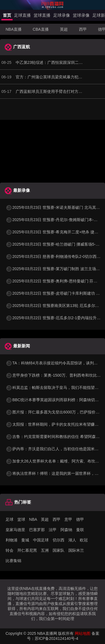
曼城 (25, 540)
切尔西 (59, 540)
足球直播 (22, 15)
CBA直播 (41, 29)
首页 (7, 15)
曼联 (80, 530)
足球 (10, 519)
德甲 (80, 519)
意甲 (68, 519)
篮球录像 (81, 15)
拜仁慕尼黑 (27, 550)
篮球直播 (42, 15)
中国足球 (41, 540)
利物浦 (11, 540)
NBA (33, 519)
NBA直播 (14, 29)
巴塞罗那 (37, 530)
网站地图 (83, 633)
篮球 (21, 519)
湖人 (72, 540)
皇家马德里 (15, 530)
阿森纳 (66, 530)
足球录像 (62, 15)
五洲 (45, 550)
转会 (10, 550)
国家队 (59, 550)
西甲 (83, 29)
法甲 (53, 530)
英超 (64, 29)
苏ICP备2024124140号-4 (57, 638)
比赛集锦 (13, 561)
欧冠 (84, 540)
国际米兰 (76, 550)
